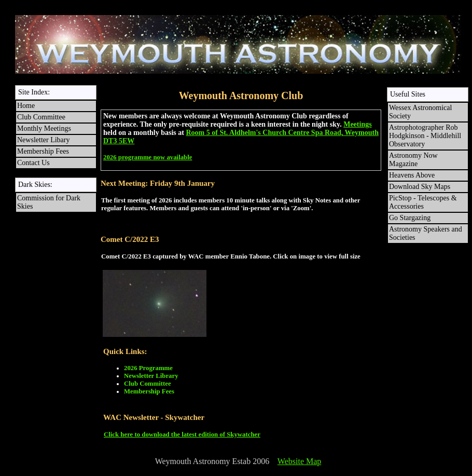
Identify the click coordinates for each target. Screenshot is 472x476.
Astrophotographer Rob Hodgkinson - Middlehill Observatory (425, 136)
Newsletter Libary (43, 140)
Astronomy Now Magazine (413, 160)
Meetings (357, 124)
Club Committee (41, 117)
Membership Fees (43, 151)
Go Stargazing (410, 218)
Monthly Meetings (44, 128)
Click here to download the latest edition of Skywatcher (182, 434)
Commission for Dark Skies (49, 202)
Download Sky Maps (420, 187)
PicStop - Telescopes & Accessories (424, 202)
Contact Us (33, 163)
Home (26, 106)
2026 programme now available (148, 157)
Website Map (299, 461)
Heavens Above (412, 175)
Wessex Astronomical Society (420, 112)
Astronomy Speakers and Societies (426, 233)
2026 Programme (148, 368)
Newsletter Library (151, 376)
